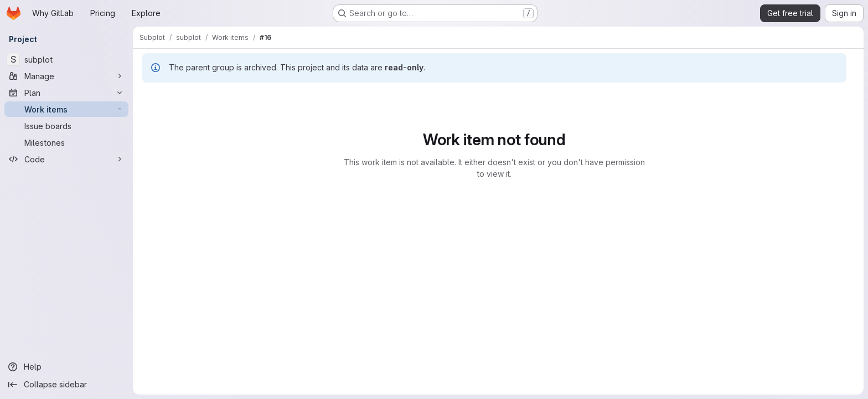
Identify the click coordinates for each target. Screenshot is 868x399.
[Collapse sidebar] (66, 385)
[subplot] (66, 59)
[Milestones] (66, 142)
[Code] (66, 159)
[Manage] (66, 76)
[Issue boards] (66, 126)
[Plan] (66, 93)
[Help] (66, 367)
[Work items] (66, 109)
